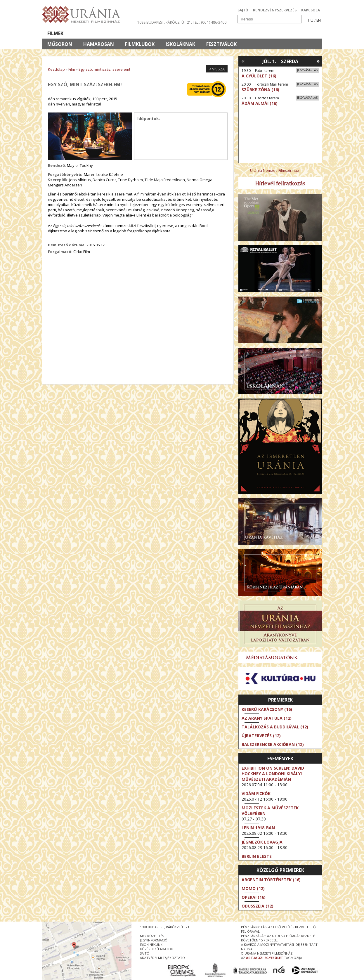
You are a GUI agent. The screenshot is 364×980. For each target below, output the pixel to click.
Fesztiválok (221, 44)
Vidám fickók (256, 793)
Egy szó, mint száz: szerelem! (104, 69)
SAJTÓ (243, 10)
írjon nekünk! (152, 944)
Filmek (55, 33)
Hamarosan (99, 44)
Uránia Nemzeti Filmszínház (275, 170)
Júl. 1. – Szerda (280, 61)
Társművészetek (95, 33)
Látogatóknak (193, 33)
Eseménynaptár (243, 33)
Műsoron (60, 44)
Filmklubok (140, 44)
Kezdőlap (56, 69)
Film (72, 69)
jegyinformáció (154, 940)
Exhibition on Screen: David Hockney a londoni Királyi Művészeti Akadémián (273, 774)
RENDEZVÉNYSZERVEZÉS (275, 10)
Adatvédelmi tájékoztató (162, 958)
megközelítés (152, 936)
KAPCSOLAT (312, 10)
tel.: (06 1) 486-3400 (210, 22)
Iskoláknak (180, 44)
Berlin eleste (257, 856)
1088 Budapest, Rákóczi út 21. (165, 22)
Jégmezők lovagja (262, 842)
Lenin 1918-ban (258, 828)
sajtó (145, 953)
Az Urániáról (144, 33)
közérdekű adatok (156, 949)
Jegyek (282, 33)
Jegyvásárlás (307, 70)
